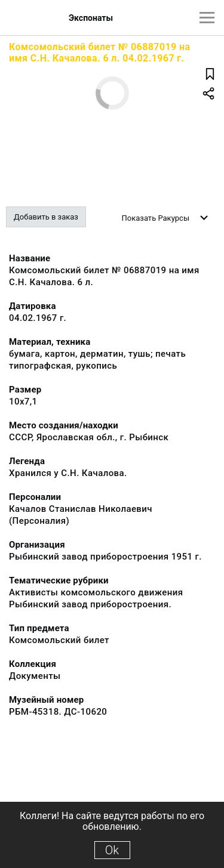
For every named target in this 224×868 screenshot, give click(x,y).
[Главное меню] (207, 18)
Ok (112, 850)
